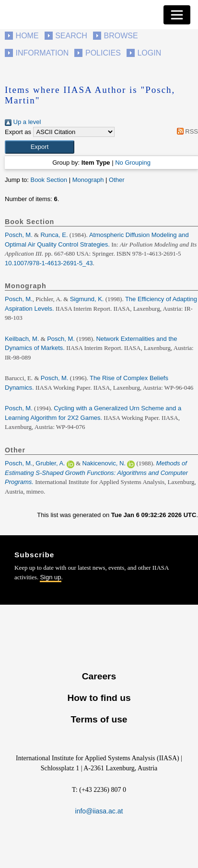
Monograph (88, 180)
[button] (40, 147)
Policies (103, 53)
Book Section (49, 180)
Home (27, 36)
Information (42, 53)
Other (117, 180)
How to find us (99, 698)
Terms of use (99, 719)
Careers (99, 676)
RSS (186, 131)
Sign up (50, 577)
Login (149, 53)
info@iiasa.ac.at (99, 811)
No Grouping (133, 163)
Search (71, 36)
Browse (121, 36)
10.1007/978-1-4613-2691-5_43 (49, 263)
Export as (18, 132)
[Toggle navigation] (177, 15)
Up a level (23, 122)
